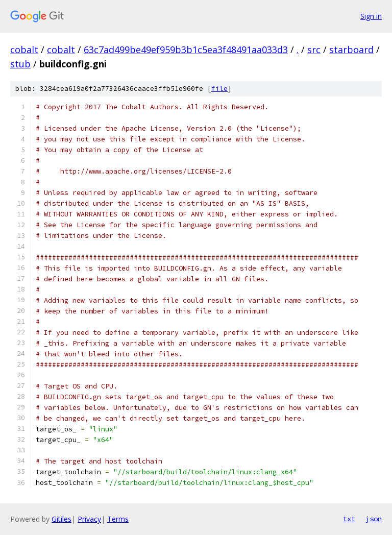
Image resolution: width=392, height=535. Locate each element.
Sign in (371, 16)
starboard (351, 50)
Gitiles (62, 519)
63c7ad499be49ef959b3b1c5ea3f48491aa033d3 (186, 50)
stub (20, 64)
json (374, 519)
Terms (118, 519)
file (219, 89)
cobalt (24, 50)
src (314, 50)
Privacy (89, 519)
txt (349, 519)
